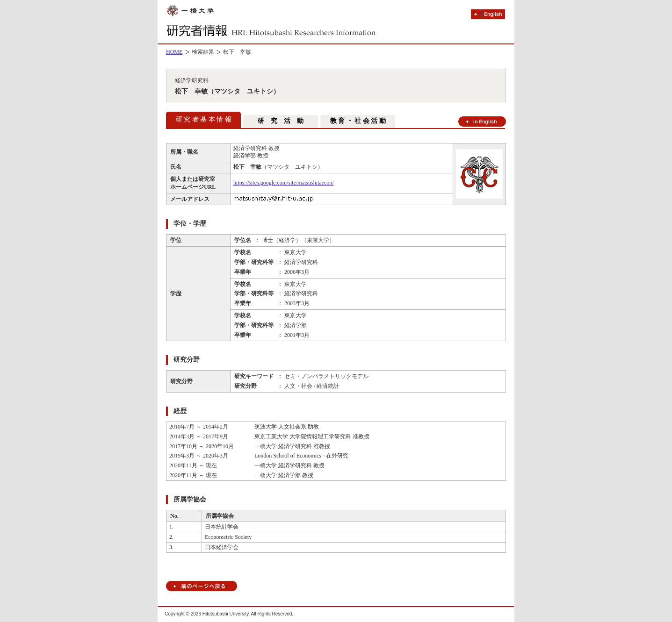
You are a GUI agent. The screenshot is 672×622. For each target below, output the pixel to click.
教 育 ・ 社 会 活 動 (358, 121)
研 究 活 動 (281, 121)
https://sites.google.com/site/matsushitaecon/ (284, 183)
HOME (174, 52)
